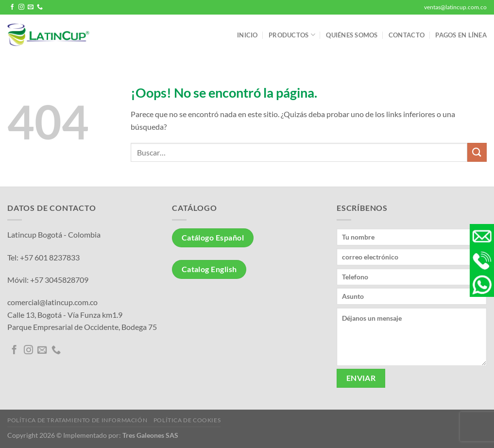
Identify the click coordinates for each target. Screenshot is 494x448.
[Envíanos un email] (31, 7)
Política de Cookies (187, 420)
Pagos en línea (461, 35)
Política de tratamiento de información (77, 420)
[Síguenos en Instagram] (21, 7)
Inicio (247, 35)
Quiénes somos (352, 35)
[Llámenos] (40, 7)
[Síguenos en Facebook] (12, 7)
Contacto (407, 35)
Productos (292, 35)
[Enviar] (477, 152)
